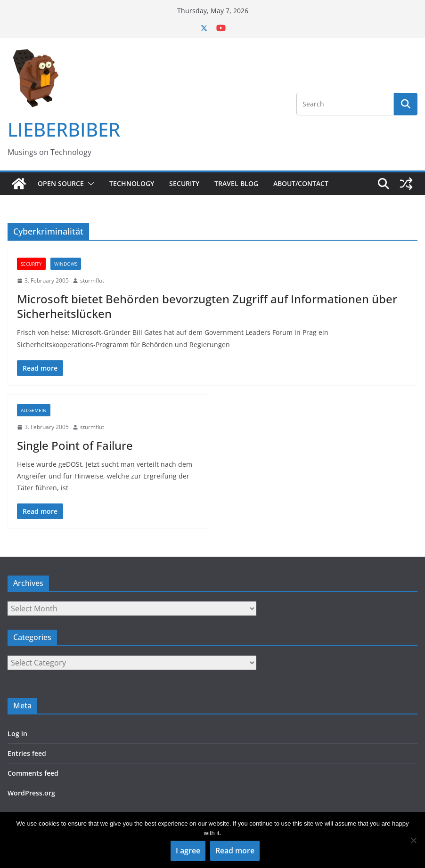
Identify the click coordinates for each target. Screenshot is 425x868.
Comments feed (33, 773)
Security (184, 183)
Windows (66, 264)
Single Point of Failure (75, 445)
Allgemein (34, 410)
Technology (132, 183)
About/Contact (301, 183)
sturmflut (92, 280)
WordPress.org (31, 793)
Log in (17, 734)
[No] (413, 840)
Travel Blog (236, 183)
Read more (235, 851)
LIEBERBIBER (64, 129)
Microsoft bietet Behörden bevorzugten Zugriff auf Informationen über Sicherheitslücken (207, 306)
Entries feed (27, 753)
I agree (188, 851)
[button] (89, 184)
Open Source (61, 183)
